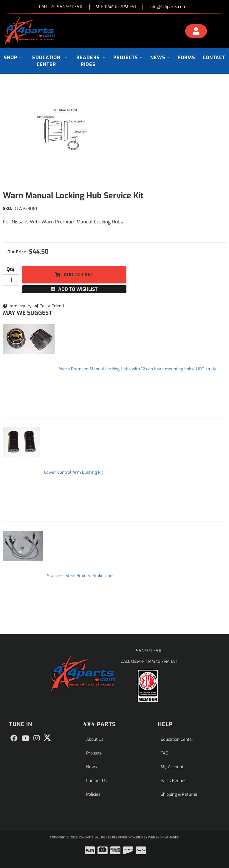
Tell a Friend (52, 306)
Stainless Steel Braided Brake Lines (81, 576)
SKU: (7, 209)
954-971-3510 (149, 651)
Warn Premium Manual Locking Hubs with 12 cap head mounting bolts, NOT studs (137, 369)
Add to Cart (78, 275)
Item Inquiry (20, 306)
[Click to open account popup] (196, 32)
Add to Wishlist (78, 289)
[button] (13, 57)
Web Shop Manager (163, 837)
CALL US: (61, 7)
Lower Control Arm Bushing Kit (74, 472)
